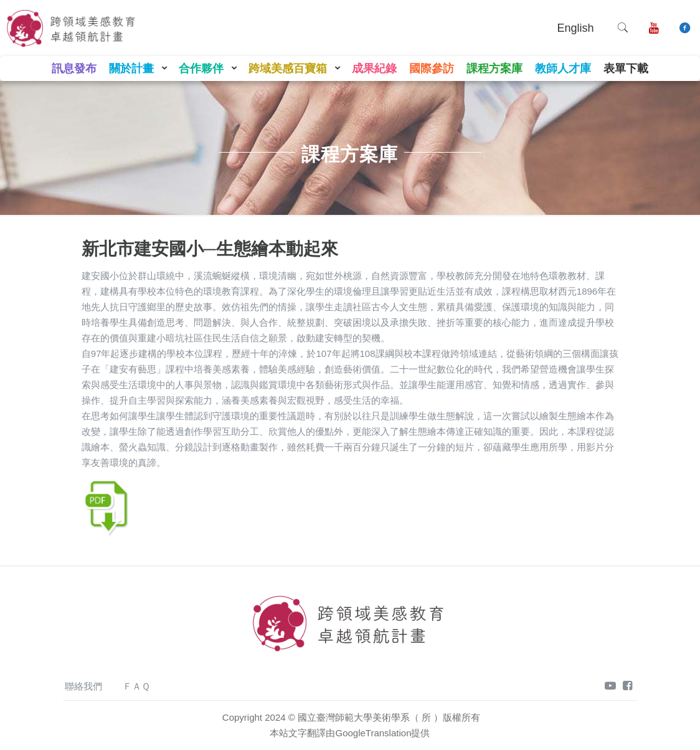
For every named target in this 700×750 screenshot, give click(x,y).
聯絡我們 (83, 686)
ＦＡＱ (136, 686)
